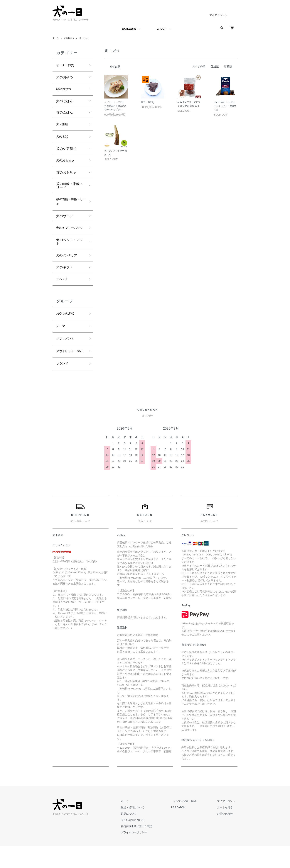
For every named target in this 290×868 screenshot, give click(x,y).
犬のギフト (65, 279)
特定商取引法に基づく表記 (147, 848)
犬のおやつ (70, 38)
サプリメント (66, 353)
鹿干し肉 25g (147, 102)
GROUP (161, 29)
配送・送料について (143, 830)
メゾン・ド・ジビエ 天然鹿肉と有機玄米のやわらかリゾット (115, 106)
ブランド (63, 385)
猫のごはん (65, 114)
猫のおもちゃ (66, 176)
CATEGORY (129, 29)
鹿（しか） (86, 38)
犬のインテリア (68, 267)
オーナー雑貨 (66, 66)
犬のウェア (65, 221)
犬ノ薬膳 (63, 126)
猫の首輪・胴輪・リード (70, 206)
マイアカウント (218, 15)
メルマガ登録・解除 (191, 823)
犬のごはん (65, 102)
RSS (182, 830)
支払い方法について (143, 842)
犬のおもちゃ (66, 164)
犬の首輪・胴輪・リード (70, 189)
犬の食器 (63, 139)
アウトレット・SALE (68, 369)
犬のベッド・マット (70, 253)
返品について (139, 836)
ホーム (56, 38)
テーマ (61, 340)
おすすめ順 (199, 66)
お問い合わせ (227, 836)
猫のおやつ (65, 90)
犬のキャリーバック (70, 236)
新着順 (228, 66)
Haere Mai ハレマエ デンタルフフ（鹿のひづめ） (226, 106)
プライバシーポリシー (145, 855)
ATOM (190, 830)
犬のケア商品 (66, 152)
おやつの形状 (66, 327)
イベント (63, 292)
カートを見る (227, 830)
